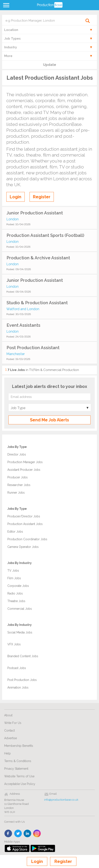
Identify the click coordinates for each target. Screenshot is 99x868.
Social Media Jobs (20, 632)
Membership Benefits (19, 746)
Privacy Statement (16, 769)
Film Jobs (14, 578)
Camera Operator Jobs (23, 547)
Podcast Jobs (17, 668)
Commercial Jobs (20, 609)
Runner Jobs (16, 493)
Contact (9, 731)
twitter (18, 834)
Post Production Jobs (22, 680)
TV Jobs (13, 571)
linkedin (28, 834)
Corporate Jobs (18, 586)
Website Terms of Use (19, 776)
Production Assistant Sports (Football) (45, 235)
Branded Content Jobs (23, 656)
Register (63, 861)
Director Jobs (17, 454)
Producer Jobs (18, 477)
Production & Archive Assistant (38, 258)
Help (7, 753)
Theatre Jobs (16, 601)
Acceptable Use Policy (20, 784)
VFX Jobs (14, 644)
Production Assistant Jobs (25, 524)
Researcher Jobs (19, 485)
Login (37, 861)
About (8, 715)
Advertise (11, 738)
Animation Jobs (18, 687)
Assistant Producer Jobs (24, 470)
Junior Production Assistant (35, 213)
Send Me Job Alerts (49, 420)
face (9, 834)
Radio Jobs (15, 593)
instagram (37, 834)
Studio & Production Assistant (37, 303)
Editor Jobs (15, 532)
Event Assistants (23, 325)
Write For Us (13, 723)
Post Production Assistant (33, 348)
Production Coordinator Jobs (27, 539)
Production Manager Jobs (25, 462)
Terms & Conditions (18, 761)
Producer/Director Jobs (24, 516)
